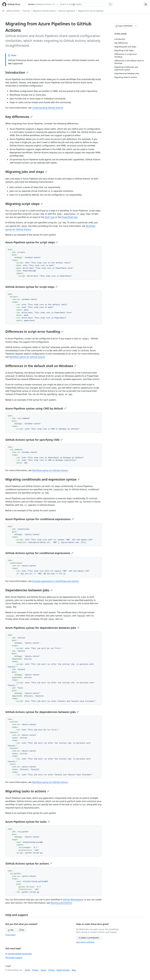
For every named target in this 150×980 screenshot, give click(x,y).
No (21, 930)
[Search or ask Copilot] (86, 4)
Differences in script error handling (34, 331)
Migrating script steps (24, 204)
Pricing (51, 970)
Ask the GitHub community (19, 954)
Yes (11, 930)
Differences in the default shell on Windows (41, 366)
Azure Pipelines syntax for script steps (32, 242)
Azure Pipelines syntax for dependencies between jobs (42, 628)
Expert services (63, 970)
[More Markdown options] (136, 26)
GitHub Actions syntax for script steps (32, 287)
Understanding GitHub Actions (48, 108)
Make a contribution (89, 938)
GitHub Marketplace (73, 900)
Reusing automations (61, 903)
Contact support (14, 958)
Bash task (50, 217)
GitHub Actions (13, 11)
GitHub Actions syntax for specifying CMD (34, 440)
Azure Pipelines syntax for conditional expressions (40, 519)
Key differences (19, 117)
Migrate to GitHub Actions (44, 11)
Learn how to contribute (85, 942)
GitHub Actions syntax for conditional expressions (39, 553)
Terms (27, 970)
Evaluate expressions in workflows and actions (55, 581)
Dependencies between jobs (29, 590)
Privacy (35, 970)
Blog (74, 970)
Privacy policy (10, 935)
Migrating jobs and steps (26, 172)
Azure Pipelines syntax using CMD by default (36, 408)
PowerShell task (70, 217)
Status (43, 970)
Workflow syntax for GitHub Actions (27, 357)
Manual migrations (67, 11)
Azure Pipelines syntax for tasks (28, 822)
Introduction (17, 72)
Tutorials (26, 11)
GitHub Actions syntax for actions (29, 864)
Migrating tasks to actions (27, 791)
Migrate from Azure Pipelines (91, 11)
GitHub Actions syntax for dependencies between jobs (42, 712)
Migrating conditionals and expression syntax (43, 479)
